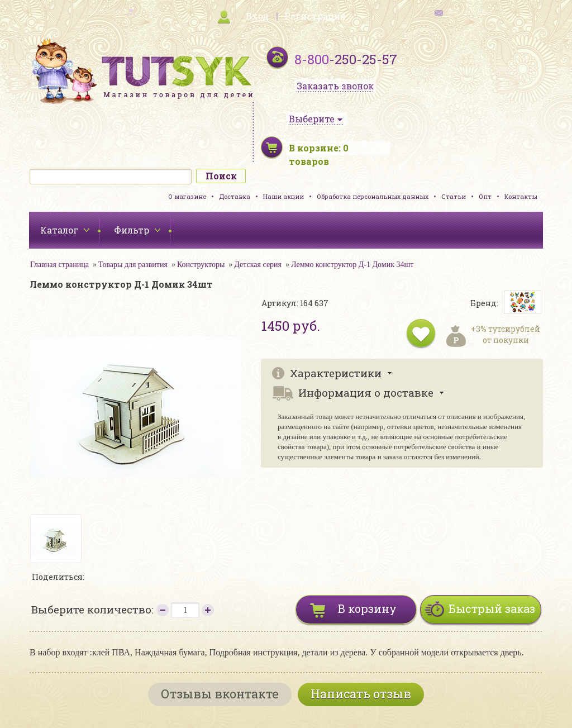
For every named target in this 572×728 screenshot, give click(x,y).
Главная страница (59, 265)
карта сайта (105, 11)
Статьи (454, 196)
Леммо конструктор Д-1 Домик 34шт (352, 265)
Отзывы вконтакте (220, 694)
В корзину (367, 608)
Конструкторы (201, 265)
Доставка (235, 196)
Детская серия (258, 265)
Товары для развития (133, 265)
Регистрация (315, 16)
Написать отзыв (361, 694)
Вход (257, 16)
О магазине (187, 196)
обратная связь (469, 11)
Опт (485, 196)
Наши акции (283, 196)
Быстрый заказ (492, 608)
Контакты (521, 196)
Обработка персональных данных (373, 196)
